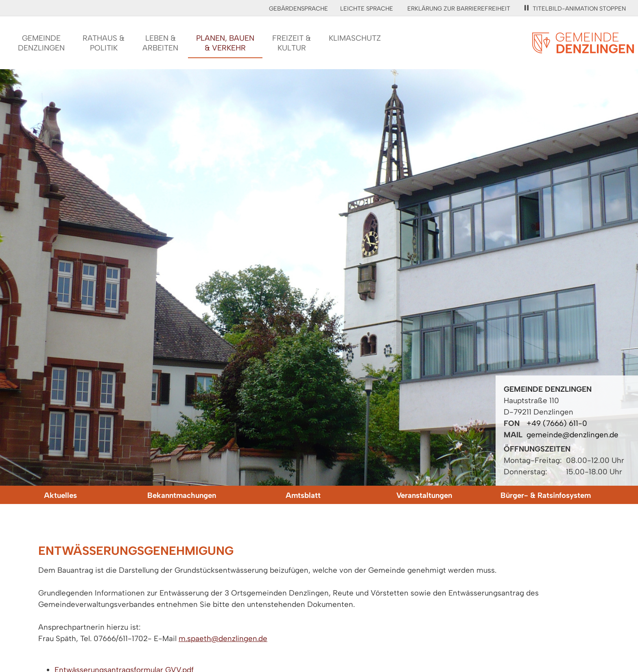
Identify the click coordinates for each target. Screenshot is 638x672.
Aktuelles (60, 495)
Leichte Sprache (367, 9)
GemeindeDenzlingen (41, 43)
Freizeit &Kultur (292, 43)
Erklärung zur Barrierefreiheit (459, 9)
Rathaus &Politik (104, 43)
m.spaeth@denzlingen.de (223, 638)
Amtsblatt (303, 495)
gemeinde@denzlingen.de (572, 435)
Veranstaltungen (424, 495)
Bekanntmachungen (182, 495)
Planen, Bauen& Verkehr (225, 43)
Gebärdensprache (298, 9)
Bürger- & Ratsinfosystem (546, 495)
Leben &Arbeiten (160, 43)
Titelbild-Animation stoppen (575, 9)
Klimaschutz (355, 38)
